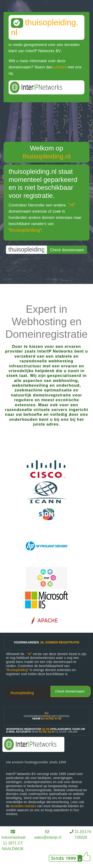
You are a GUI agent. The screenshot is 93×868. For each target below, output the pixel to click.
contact (60, 67)
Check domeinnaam (70, 691)
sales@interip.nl (48, 837)
